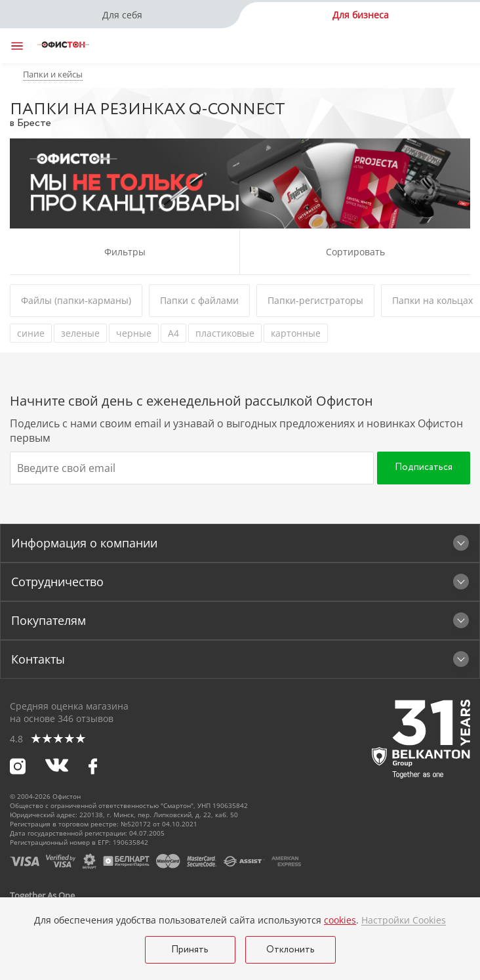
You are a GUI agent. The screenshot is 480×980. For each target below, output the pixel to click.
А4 (173, 333)
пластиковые (225, 333)
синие (31, 333)
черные (134, 333)
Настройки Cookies (404, 920)
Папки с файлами (199, 300)
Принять (190, 950)
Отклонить (290, 950)
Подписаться (424, 467)
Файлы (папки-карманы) (76, 300)
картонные (296, 333)
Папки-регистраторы (315, 300)
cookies (340, 920)
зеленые (80, 333)
